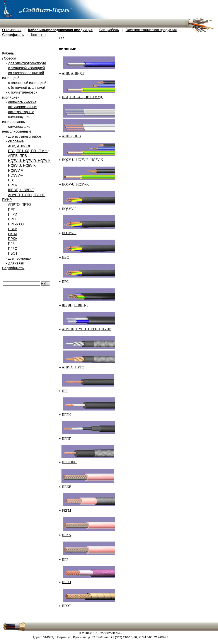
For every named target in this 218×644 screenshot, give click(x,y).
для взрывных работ (25, 136)
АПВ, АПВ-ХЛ (19, 146)
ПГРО (13, 249)
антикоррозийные (23, 107)
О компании (12, 30)
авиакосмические (22, 102)
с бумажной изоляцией (27, 88)
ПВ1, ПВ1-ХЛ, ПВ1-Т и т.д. (29, 151)
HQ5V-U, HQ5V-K (22, 166)
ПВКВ (13, 229)
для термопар (20, 258)
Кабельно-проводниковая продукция (60, 30)
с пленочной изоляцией (27, 83)
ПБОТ (13, 253)
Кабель (8, 53)
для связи (16, 263)
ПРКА (13, 239)
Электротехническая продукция (151, 30)
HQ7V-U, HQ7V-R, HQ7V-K (29, 161)
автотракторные (21, 112)
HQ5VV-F (15, 171)
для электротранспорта (27, 63)
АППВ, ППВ (18, 156)
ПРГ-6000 (16, 224)
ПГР (11, 244)
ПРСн (13, 185)
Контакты (39, 35)
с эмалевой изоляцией (27, 68)
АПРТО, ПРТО (20, 205)
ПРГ (11, 210)
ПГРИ (13, 214)
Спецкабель (109, 30)
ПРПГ (13, 219)
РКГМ (13, 234)
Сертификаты (13, 35)
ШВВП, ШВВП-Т (21, 190)
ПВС (12, 180)
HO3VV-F (15, 175)
